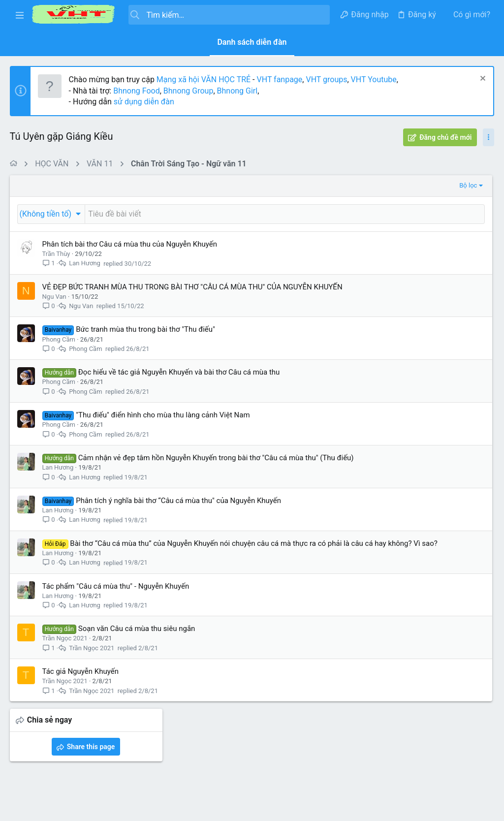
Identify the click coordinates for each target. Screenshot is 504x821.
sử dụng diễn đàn (143, 102)
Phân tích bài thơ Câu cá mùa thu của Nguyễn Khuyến (130, 244)
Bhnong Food (137, 91)
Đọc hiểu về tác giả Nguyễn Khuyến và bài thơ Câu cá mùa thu (179, 382)
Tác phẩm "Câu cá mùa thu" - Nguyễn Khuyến (116, 617)
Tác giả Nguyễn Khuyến (80, 702)
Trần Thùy (56, 254)
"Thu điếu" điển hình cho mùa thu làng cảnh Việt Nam (163, 425)
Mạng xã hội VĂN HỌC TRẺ (203, 79)
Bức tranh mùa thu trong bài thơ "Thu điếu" (146, 340)
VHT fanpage (280, 79)
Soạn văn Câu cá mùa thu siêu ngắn (137, 660)
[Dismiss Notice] (482, 79)
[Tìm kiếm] (229, 15)
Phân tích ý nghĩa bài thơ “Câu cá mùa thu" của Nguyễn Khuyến (179, 521)
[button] (20, 15)
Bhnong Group (189, 91)
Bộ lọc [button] (308, 185)
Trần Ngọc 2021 (65, 669)
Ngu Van (54, 307)
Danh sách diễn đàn (252, 42)
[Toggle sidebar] (488, 137)
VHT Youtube (374, 79)
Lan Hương (85, 264)
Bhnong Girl (237, 91)
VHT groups (327, 79)
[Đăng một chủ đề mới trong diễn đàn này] (205, 214)
